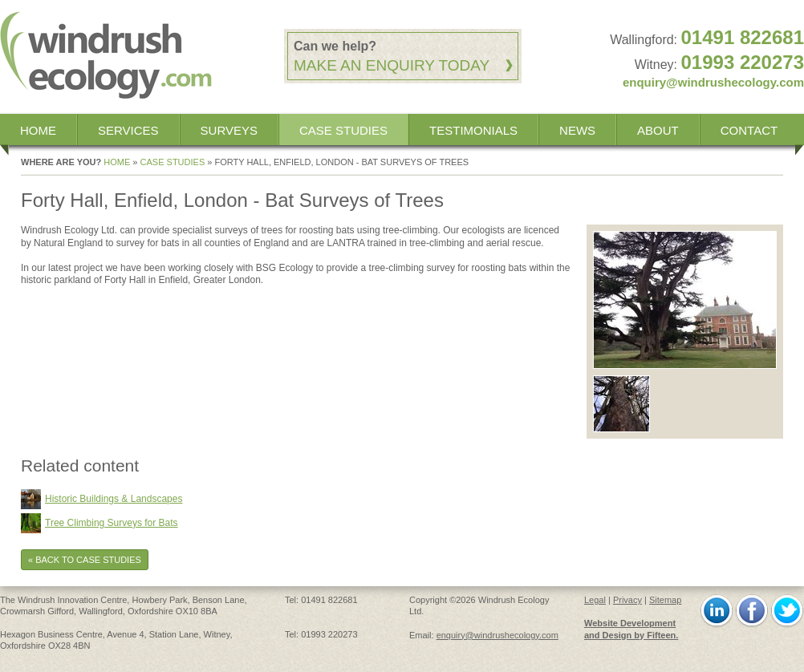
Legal (595, 600)
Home (38, 130)
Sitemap (665, 600)
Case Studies (343, 130)
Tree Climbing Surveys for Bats (112, 523)
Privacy (627, 600)
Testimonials (473, 130)
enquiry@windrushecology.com (713, 82)
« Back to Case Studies (85, 560)
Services (128, 130)
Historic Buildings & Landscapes (114, 499)
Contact (749, 130)
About (658, 130)
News (577, 130)
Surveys (229, 130)
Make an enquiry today (392, 65)
